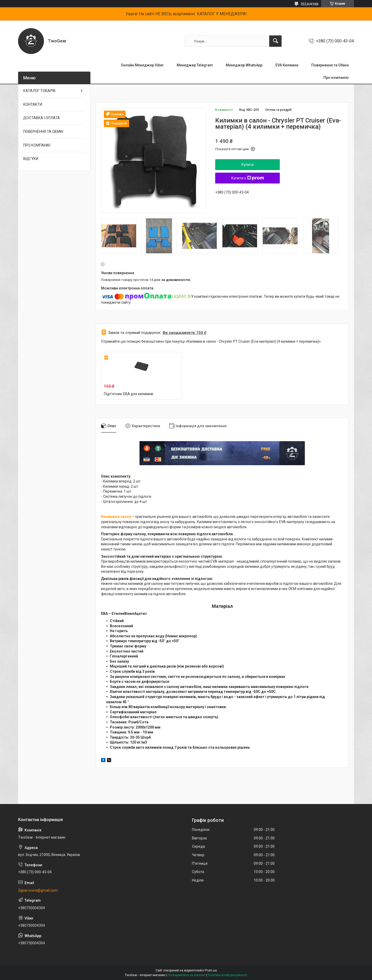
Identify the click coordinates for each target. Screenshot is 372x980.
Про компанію (336, 78)
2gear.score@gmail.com (38, 890)
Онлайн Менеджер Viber (142, 65)
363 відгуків (310, 4)
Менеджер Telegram (195, 65)
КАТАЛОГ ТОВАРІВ (39, 91)
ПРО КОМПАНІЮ (37, 145)
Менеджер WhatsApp (244, 65)
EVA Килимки (287, 65)
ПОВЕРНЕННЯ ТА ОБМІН (43, 132)
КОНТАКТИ (33, 104)
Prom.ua (211, 970)
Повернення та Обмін (330, 65)
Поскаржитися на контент (186, 975)
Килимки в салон (116, 517)
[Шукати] (275, 41)
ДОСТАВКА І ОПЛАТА (42, 118)
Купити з (248, 178)
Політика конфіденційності (227, 975)
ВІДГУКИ (31, 159)
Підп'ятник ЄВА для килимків (129, 394)
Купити (248, 165)
